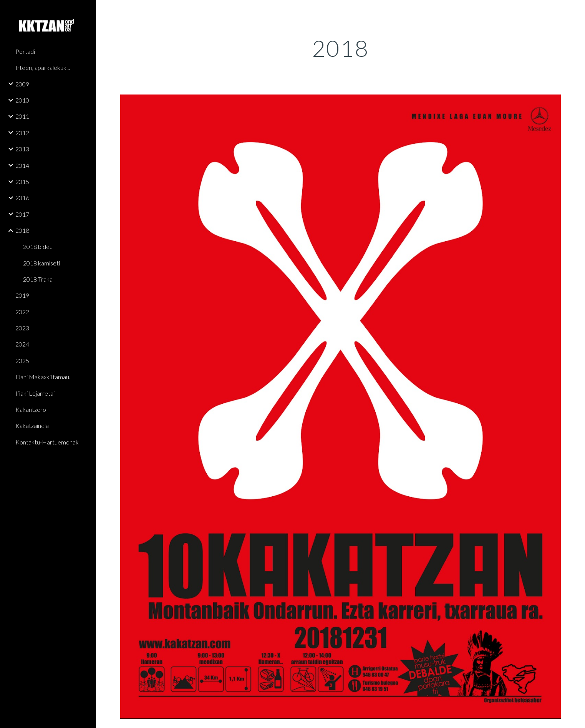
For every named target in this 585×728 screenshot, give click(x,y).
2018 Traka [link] (38, 279)
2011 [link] (22, 116)
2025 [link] (22, 361)
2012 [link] (22, 133)
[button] (576, 11)
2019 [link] (22, 295)
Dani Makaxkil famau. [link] (43, 377)
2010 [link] (22, 100)
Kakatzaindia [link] (32, 425)
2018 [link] (22, 230)
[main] (341, 48)
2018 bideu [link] (38, 246)
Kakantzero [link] (31, 409)
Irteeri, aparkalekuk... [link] (43, 67)
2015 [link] (22, 182)
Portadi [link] (25, 51)
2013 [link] (22, 149)
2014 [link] (22, 165)
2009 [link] (22, 84)
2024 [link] (22, 344)
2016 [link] (22, 198)
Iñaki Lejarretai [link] (35, 393)
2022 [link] (22, 312)
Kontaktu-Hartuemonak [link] (47, 442)
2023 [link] (22, 328)
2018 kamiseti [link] (41, 263)
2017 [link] (22, 214)
